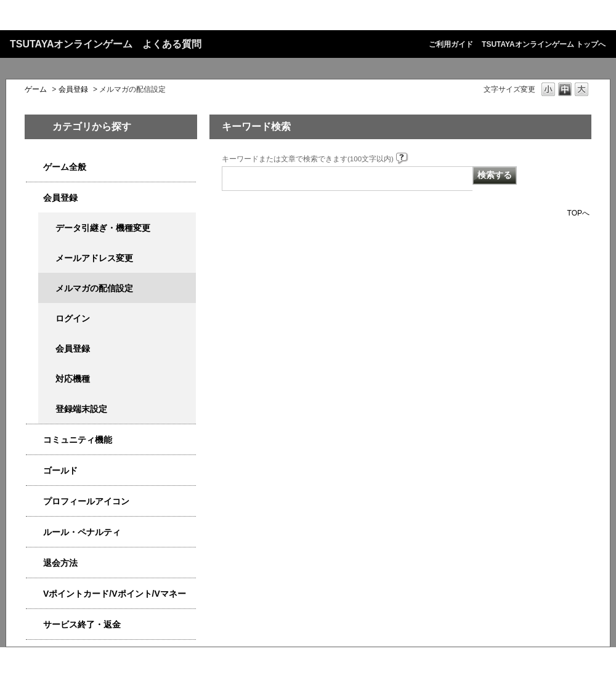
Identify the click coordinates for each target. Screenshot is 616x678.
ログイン (73, 318)
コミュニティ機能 (78, 440)
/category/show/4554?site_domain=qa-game (34, 532)
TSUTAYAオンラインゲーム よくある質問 (106, 44)
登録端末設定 (81, 409)
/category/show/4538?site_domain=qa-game (34, 167)
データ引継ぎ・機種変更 (103, 228)
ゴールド (60, 470)
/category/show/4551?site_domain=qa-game (34, 502)
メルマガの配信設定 (94, 288)
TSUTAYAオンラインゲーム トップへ (544, 44)
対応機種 (73, 379)
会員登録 (73, 89)
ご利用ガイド (451, 44)
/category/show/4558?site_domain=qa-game (34, 198)
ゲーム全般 (65, 167)
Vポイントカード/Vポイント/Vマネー (115, 594)
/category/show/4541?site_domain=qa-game (34, 471)
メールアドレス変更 (94, 258)
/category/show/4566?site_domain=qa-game (34, 563)
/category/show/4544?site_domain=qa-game (34, 440)
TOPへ (578, 213)
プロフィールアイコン (86, 501)
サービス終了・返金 (82, 624)
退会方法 (60, 563)
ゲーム (36, 89)
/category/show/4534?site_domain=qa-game (34, 594)
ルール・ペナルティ (82, 532)
